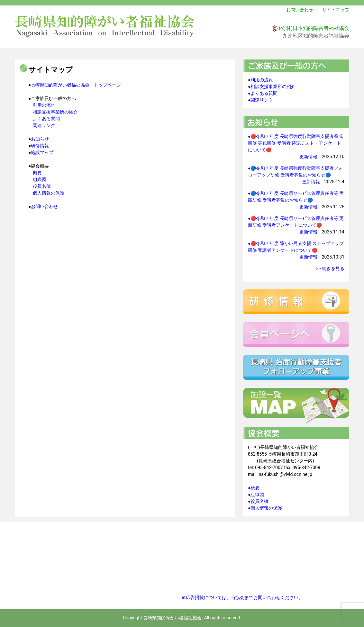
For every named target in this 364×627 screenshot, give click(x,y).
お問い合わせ (300, 10)
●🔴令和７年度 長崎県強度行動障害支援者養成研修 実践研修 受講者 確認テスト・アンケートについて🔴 (295, 143)
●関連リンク (260, 100)
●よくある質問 (263, 93)
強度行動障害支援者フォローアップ (296, 367)
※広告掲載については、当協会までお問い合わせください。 (242, 597)
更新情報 (308, 157)
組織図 (40, 179)
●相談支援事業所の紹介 (272, 86)
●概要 (254, 488)
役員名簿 (42, 186)
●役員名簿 (258, 501)
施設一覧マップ (296, 406)
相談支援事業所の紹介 (55, 112)
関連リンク (44, 125)
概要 (37, 173)
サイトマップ (336, 10)
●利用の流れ (260, 80)
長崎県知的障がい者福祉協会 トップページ (76, 85)
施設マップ (42, 152)
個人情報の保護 (49, 193)
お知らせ (40, 139)
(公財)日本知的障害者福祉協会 (314, 28)
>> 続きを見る (330, 268)
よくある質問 (46, 119)
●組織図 (256, 495)
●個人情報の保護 (265, 508)
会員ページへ (296, 335)
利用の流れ (44, 105)
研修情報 (40, 146)
